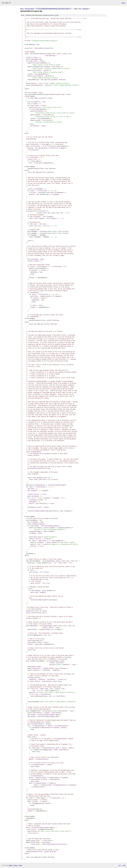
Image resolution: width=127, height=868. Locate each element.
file (56, 15)
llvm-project (30, 9)
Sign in (123, 3)
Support (86, 9)
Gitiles (11, 865)
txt (120, 865)
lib (80, 9)
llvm (22, 9)
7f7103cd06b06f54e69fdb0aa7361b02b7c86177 (53, 9)
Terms (20, 865)
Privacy (15, 865)
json (124, 865)
